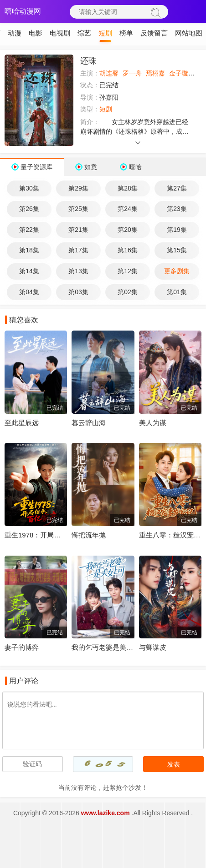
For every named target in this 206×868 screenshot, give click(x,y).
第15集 (177, 250)
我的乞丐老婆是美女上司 (109, 647)
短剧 (105, 33)
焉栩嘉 (155, 73)
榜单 (126, 33)
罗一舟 (132, 73)
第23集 (177, 209)
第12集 (128, 271)
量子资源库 (36, 167)
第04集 (29, 292)
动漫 (15, 33)
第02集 (128, 292)
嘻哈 (135, 167)
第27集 (177, 188)
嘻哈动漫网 (23, 11)
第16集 (128, 250)
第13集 (78, 271)
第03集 (78, 292)
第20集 (128, 230)
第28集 (128, 188)
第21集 (78, 230)
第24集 (128, 209)
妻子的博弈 (22, 647)
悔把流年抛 (89, 535)
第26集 (29, 209)
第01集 (177, 292)
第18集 (29, 250)
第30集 (29, 188)
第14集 (29, 271)
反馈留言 (154, 33)
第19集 (177, 230)
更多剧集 (177, 271)
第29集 (78, 188)
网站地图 (189, 33)
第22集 (29, 230)
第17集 (78, 250)
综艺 (84, 33)
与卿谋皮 (153, 647)
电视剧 (60, 33)
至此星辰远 (22, 423)
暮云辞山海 (89, 423)
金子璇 (179, 73)
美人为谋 (153, 423)
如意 (91, 167)
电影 (36, 33)
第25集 (78, 209)
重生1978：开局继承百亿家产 (50, 535)
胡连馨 (109, 73)
